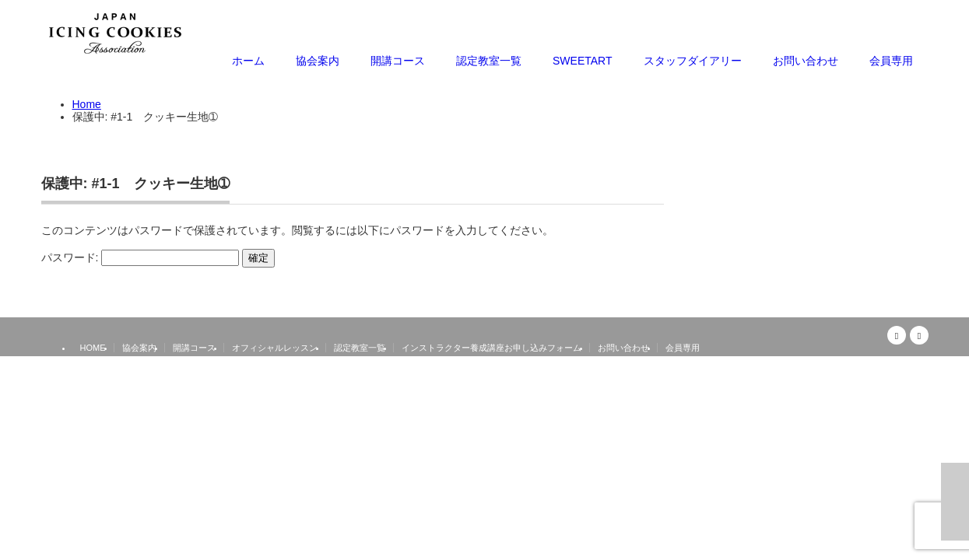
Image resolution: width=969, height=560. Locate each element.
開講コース (398, 61)
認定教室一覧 (489, 61)
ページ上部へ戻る (955, 502)
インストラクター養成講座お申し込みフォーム (492, 348)
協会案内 (318, 61)
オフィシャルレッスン (275, 348)
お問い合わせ (806, 61)
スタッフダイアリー (693, 61)
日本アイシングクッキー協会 (868, 361)
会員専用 (891, 61)
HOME (93, 348)
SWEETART (583, 61)
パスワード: (140, 257)
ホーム (248, 61)
